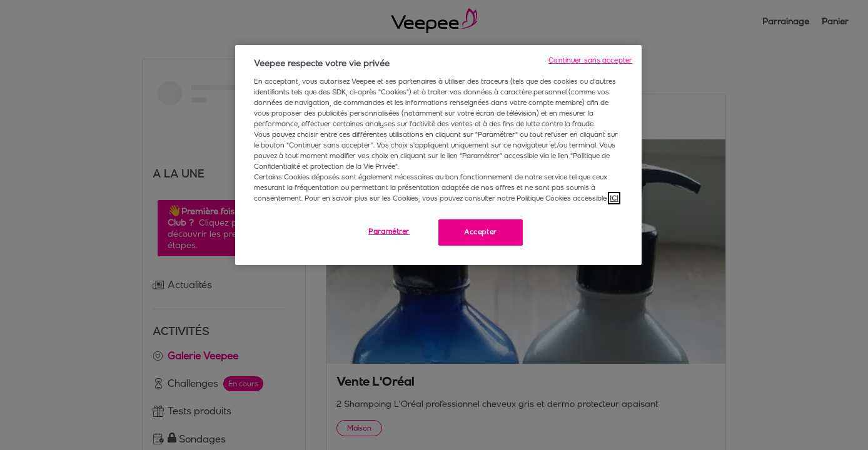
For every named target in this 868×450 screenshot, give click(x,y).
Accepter (481, 232)
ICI (614, 198)
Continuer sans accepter (590, 60)
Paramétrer (389, 231)
